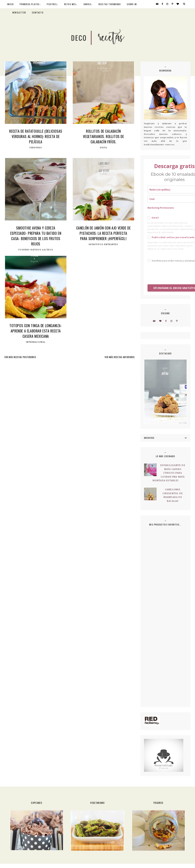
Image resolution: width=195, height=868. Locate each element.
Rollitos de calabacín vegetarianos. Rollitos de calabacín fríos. (104, 136)
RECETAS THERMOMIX (110, 4)
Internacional (36, 342)
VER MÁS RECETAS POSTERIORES (20, 357)
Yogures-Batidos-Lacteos (36, 250)
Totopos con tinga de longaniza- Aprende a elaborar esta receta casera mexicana (36, 331)
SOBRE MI (132, 4)
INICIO (10, 4)
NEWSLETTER (19, 12)
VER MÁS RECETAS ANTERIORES (120, 357)
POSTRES (52, 4)
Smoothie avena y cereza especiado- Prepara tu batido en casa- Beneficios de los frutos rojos (36, 236)
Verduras (36, 148)
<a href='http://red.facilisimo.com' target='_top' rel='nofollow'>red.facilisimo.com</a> (152, 721)
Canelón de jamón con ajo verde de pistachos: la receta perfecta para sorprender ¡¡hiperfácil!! (104, 233)
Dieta (104, 148)
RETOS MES (70, 4)
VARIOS (87, 4)
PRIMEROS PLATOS (30, 4)
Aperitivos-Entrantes (103, 245)
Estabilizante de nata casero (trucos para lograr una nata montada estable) (169, 473)
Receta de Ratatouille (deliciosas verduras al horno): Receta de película (36, 136)
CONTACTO (38, 12)
